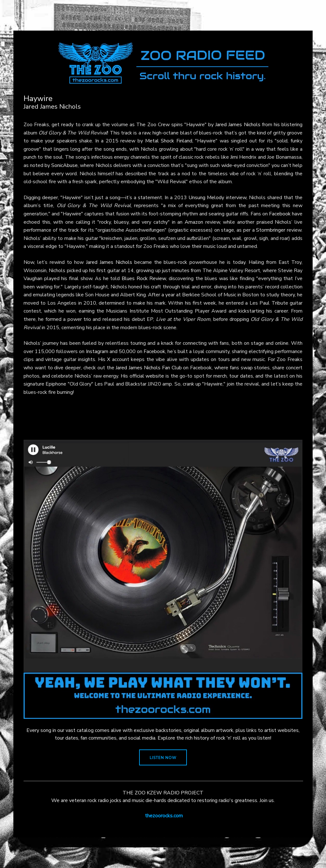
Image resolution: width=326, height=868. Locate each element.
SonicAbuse (64, 165)
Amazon (194, 222)
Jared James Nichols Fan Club (149, 368)
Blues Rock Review (144, 278)
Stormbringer (271, 230)
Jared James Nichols (238, 125)
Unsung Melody (206, 198)
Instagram (97, 351)
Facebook (280, 214)
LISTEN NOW (163, 758)
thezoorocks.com (164, 816)
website (155, 376)
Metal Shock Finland (169, 141)
